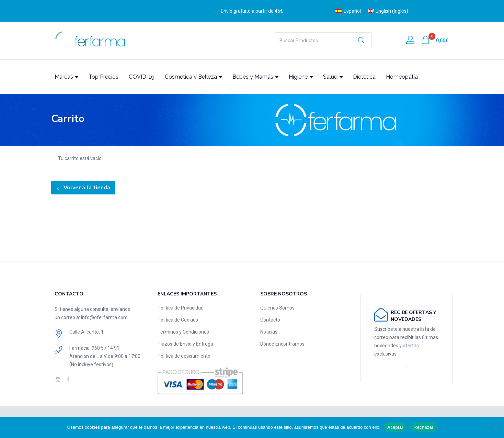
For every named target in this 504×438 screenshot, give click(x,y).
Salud (333, 77)
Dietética (364, 77)
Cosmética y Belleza (193, 77)
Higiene (301, 77)
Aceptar (395, 427)
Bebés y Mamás (255, 77)
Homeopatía (402, 77)
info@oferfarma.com (104, 317)
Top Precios (104, 77)
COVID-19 (142, 77)
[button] (435, 41)
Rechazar (424, 427)
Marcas (66, 77)
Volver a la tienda (86, 188)
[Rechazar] (495, 427)
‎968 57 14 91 (106, 348)
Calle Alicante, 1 (87, 332)
